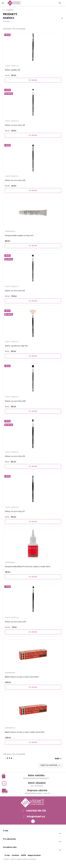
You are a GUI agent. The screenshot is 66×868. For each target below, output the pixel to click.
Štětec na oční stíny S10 (15, 125)
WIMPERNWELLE (10, 231)
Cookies (15, 855)
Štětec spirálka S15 (13, 70)
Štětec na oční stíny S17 (15, 511)
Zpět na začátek (51, 765)
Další (59, 759)
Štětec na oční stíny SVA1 (15, 622)
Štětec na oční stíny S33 (15, 180)
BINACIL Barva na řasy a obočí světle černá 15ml (25, 732)
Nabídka (9, 18)
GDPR (23, 855)
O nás (7, 855)
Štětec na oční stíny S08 (15, 401)
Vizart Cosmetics (12, 66)
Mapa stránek (34, 855)
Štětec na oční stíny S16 (15, 456)
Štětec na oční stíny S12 (15, 291)
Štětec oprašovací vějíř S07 (16, 346)
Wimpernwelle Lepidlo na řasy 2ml (19, 236)
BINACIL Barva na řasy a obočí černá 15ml (22, 677)
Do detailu (33, 80)
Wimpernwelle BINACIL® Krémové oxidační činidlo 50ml (28, 567)
